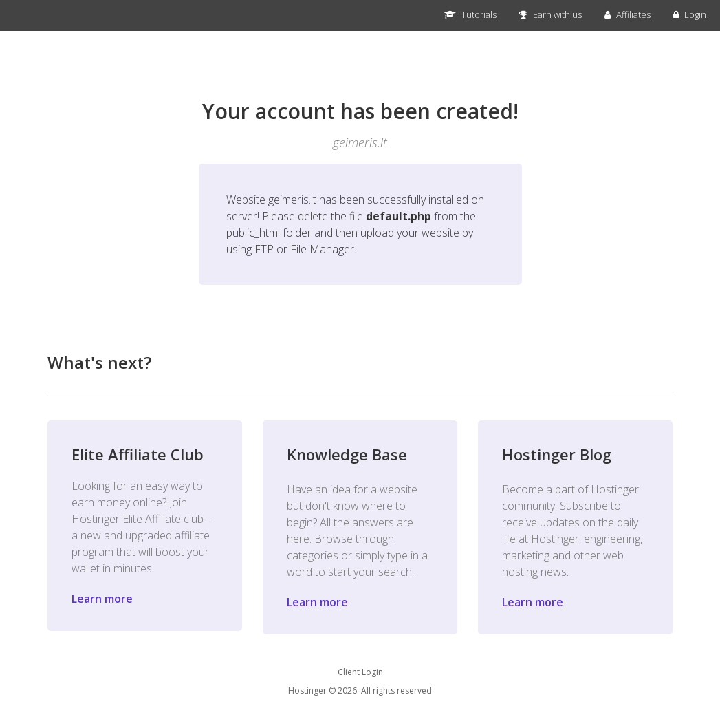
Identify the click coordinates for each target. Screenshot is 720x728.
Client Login (360, 672)
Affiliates (628, 14)
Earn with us (550, 14)
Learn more (102, 599)
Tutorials (470, 14)
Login (690, 14)
